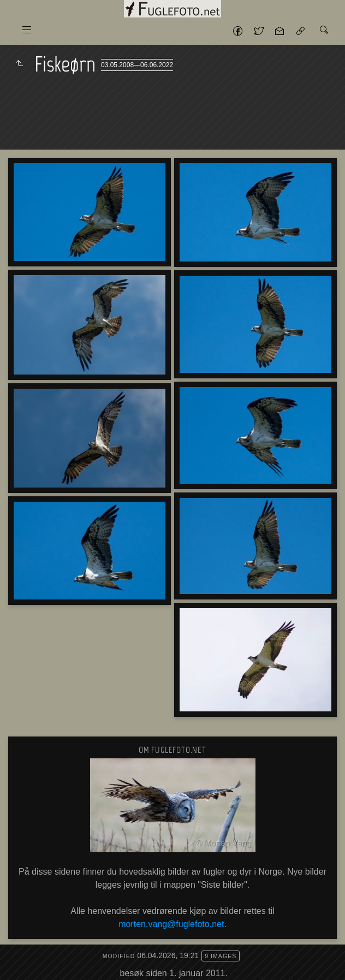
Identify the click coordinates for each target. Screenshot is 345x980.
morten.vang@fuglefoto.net (171, 924)
